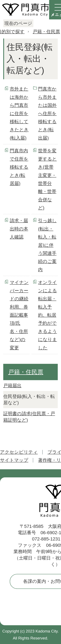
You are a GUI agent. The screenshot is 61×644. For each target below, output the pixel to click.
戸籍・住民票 (46, 32)
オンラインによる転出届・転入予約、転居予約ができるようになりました (47, 315)
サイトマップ (14, 460)
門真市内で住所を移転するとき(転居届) (19, 167)
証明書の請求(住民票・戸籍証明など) (29, 417)
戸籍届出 (12, 386)
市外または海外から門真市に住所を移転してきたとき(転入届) (19, 113)
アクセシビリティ (19, 452)
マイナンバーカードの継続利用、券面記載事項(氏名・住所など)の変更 (19, 315)
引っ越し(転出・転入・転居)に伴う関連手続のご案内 (47, 245)
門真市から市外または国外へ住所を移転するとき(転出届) (47, 113)
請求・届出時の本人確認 (19, 229)
